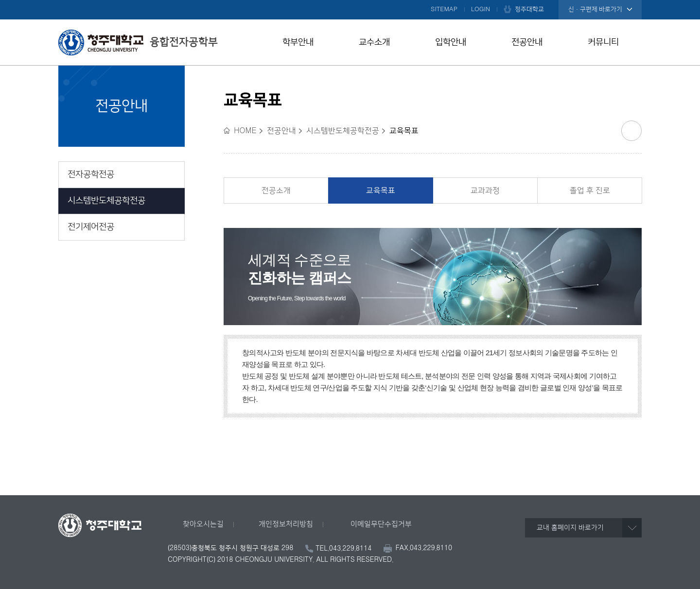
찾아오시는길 (203, 524)
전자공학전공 (91, 174)
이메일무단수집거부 (381, 524)
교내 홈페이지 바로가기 (570, 528)
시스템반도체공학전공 (106, 201)
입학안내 (451, 42)
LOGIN (481, 9)
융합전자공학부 (138, 42)
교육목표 (381, 191)
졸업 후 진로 (590, 191)
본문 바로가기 (350, 0)
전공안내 (527, 42)
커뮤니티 (603, 42)
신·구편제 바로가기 (595, 9)
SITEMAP (444, 9)
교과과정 (485, 191)
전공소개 (276, 191)
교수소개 (374, 42)
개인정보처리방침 (286, 524)
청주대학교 (529, 9)
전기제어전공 (91, 227)
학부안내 (298, 42)
